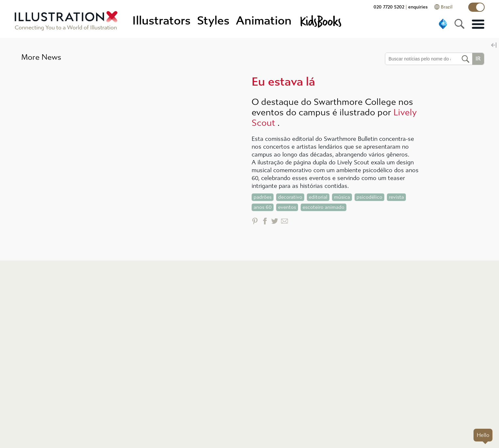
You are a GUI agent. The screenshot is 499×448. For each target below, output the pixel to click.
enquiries (418, 7)
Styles (213, 21)
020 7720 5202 (389, 7)
